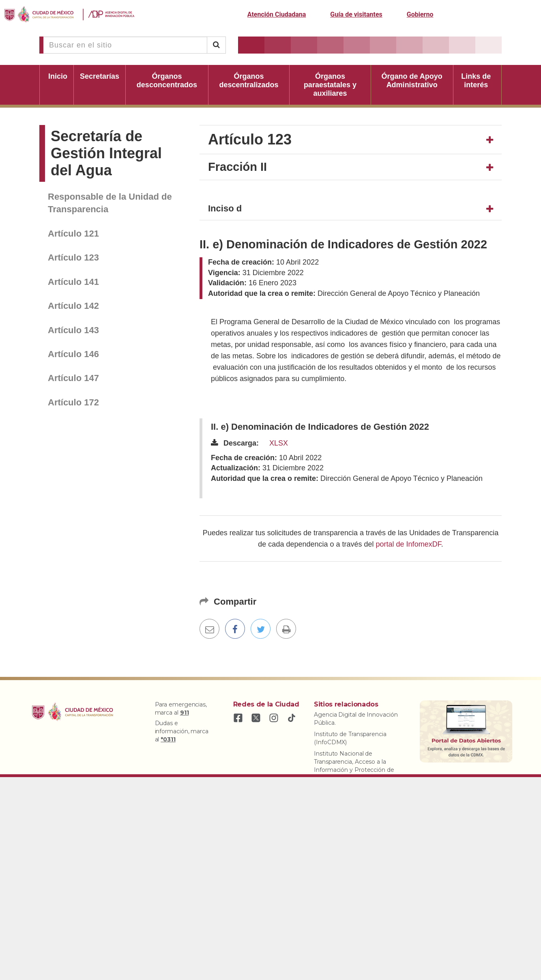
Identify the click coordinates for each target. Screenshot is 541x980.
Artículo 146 (73, 354)
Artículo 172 (73, 402)
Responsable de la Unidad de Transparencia (110, 203)
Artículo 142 (73, 306)
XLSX (279, 443)
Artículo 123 (73, 257)
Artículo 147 (73, 378)
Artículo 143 (73, 330)
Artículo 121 (73, 234)
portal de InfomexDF (409, 544)
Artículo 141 (73, 282)
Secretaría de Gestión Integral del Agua (106, 153)
